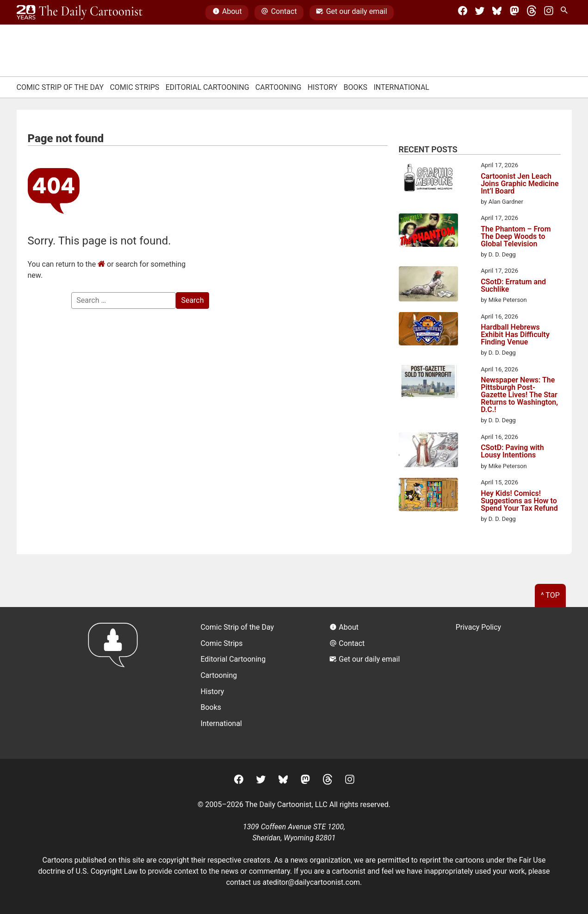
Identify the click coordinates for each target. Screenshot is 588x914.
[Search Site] (566, 13)
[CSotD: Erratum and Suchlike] (428, 285)
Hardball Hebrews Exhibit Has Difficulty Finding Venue (515, 335)
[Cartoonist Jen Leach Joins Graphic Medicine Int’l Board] (428, 179)
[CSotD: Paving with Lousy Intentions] (428, 452)
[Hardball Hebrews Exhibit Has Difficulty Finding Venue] (428, 330)
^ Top (550, 595)
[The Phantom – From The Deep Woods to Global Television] (428, 232)
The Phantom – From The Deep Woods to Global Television (516, 237)
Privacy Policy (479, 627)
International (401, 87)
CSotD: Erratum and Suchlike (513, 286)
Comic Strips (134, 87)
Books (356, 87)
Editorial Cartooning (207, 87)
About (227, 13)
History (323, 87)
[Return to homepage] (116, 683)
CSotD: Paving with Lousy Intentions (512, 452)
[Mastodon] (514, 13)
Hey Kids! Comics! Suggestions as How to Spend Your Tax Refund (519, 501)
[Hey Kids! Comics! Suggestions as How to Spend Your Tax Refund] (428, 496)
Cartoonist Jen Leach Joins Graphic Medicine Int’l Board (520, 184)
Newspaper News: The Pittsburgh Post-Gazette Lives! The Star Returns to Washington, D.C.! (519, 395)
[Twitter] (480, 13)
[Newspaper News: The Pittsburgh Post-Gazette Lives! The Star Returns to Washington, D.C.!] (428, 383)
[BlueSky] (497, 13)
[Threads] (532, 13)
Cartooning (279, 87)
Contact (279, 13)
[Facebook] (463, 13)
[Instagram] (549, 13)
